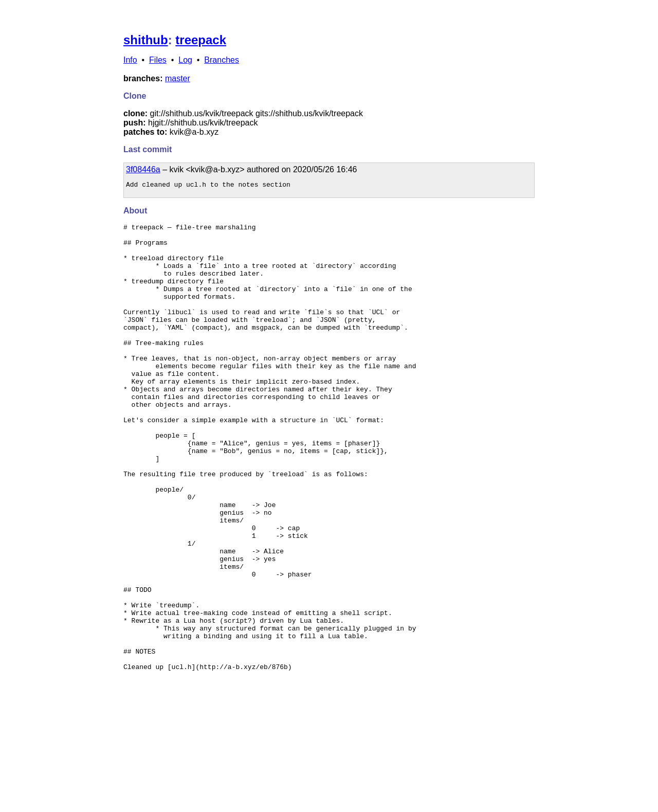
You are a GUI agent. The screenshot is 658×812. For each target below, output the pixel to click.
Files (158, 60)
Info (130, 60)
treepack (201, 40)
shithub (146, 40)
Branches (222, 60)
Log (185, 60)
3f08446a (143, 169)
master (178, 78)
